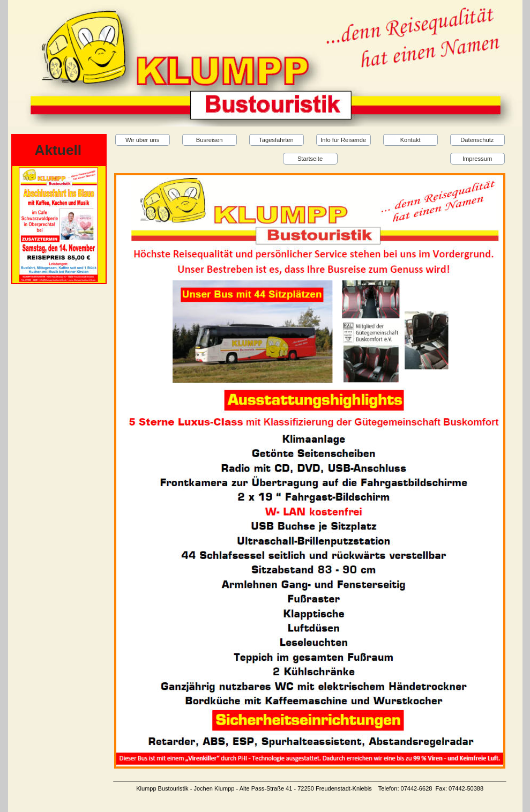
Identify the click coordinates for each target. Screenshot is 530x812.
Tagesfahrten (276, 140)
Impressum (477, 159)
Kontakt (410, 140)
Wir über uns (142, 140)
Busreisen (210, 140)
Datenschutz (477, 140)
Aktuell (58, 150)
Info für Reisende (343, 140)
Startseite (310, 159)
